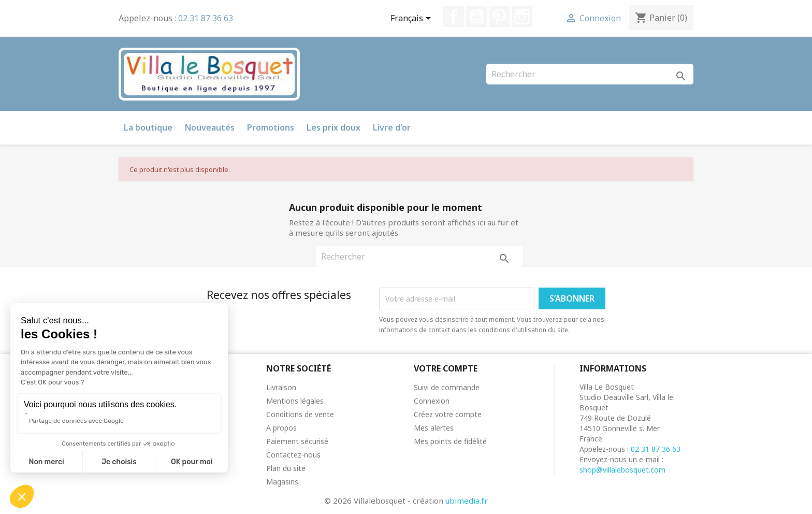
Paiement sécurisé (297, 441)
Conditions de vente (300, 414)
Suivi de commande (447, 387)
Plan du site (286, 468)
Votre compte (446, 368)
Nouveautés (210, 127)
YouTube (476, 17)
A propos (281, 428)
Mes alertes (434, 428)
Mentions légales (295, 401)
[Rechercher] (590, 74)
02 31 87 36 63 (206, 18)
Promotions (271, 127)
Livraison (281, 387)
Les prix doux (334, 127)
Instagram (522, 17)
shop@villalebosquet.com (622, 470)
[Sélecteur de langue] (412, 19)
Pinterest (499, 17)
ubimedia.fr (467, 501)
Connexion (432, 401)
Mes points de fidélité (450, 441)
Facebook (454, 17)
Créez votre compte (448, 414)
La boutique (148, 127)
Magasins (282, 482)
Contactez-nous (293, 455)
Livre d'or (392, 127)
